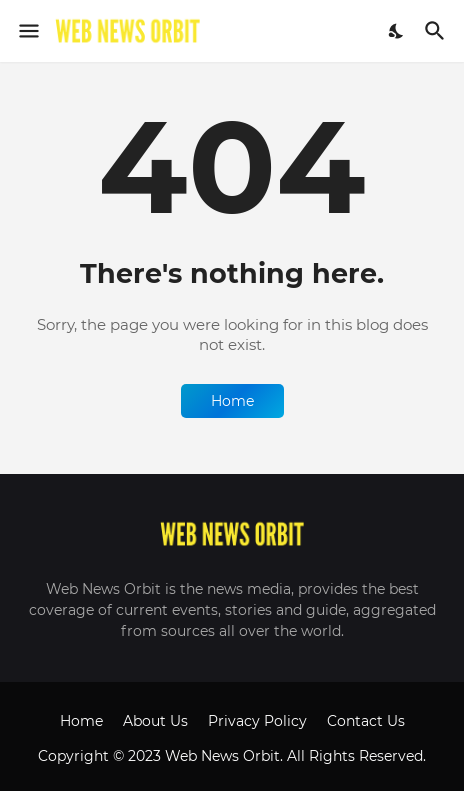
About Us (155, 721)
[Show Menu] (27, 31)
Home (232, 401)
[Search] (437, 31)
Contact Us (366, 721)
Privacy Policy (257, 721)
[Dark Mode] (397, 31)
